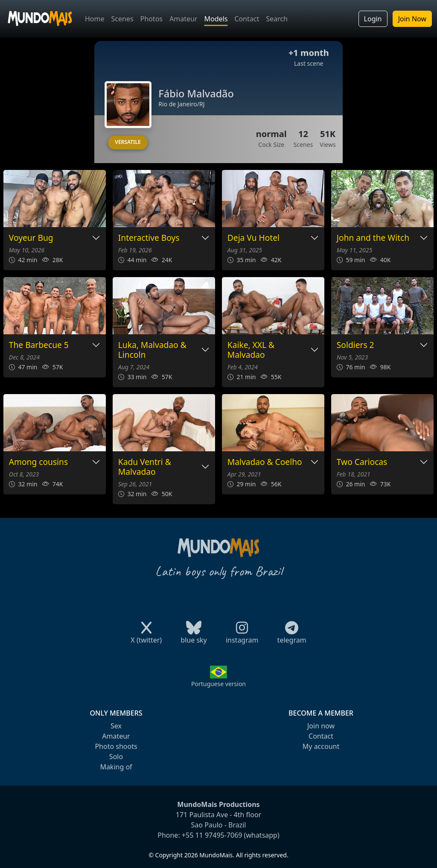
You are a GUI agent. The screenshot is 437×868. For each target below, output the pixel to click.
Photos (151, 19)
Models (216, 19)
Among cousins (38, 462)
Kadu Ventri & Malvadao (145, 467)
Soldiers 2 (355, 345)
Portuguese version (218, 684)
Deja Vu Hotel (253, 238)
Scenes (122, 19)
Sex (116, 726)
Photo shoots (116, 746)
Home (95, 19)
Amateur (183, 19)
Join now (321, 726)
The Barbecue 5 (39, 345)
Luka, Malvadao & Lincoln (152, 350)
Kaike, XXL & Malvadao (251, 350)
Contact (247, 19)
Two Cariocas (362, 462)
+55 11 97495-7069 (212, 835)
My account (321, 746)
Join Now (412, 19)
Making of (116, 767)
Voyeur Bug (31, 238)
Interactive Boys (149, 238)
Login (373, 19)
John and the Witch (373, 238)
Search (277, 19)
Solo (116, 757)
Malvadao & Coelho (265, 462)
